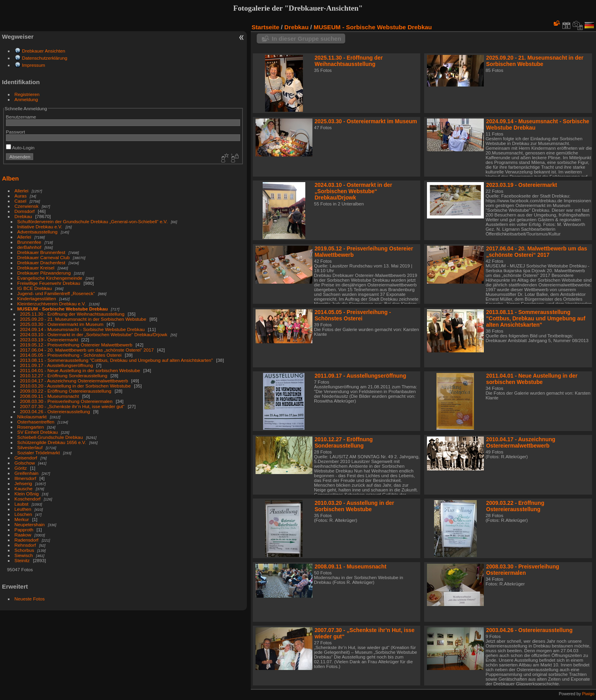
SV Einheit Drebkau (38, 432)
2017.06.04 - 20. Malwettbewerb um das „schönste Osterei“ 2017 (87, 350)
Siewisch (24, 555)
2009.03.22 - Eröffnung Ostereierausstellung (66, 391)
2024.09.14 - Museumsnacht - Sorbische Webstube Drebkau (83, 329)
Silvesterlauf (30, 447)
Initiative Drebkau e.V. (40, 227)
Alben (10, 178)
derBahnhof (29, 247)
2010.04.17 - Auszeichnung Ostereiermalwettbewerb (74, 381)
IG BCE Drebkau (35, 288)
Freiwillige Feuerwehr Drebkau (49, 283)
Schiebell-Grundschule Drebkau (50, 437)
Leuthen (23, 509)
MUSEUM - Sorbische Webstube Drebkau (63, 309)
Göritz (21, 468)
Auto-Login (20, 148)
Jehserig (23, 483)
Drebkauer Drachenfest (41, 262)
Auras (21, 196)
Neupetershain (30, 524)
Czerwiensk (27, 206)
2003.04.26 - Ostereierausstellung (55, 411)
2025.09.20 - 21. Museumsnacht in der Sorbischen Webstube (83, 319)
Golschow (25, 463)
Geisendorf (26, 458)
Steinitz (22, 560)
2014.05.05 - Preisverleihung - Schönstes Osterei (71, 355)
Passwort (15, 132)
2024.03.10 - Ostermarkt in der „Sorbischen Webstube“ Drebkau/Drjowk (94, 334)
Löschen (23, 514)
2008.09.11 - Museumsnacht (50, 396)
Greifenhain (27, 473)
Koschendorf (28, 499)
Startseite (265, 27)
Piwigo (588, 694)
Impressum (34, 65)
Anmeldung (26, 99)
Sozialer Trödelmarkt (39, 453)
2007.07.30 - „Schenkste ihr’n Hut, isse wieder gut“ (72, 406)
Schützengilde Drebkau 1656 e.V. (52, 442)
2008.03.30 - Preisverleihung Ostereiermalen (66, 401)
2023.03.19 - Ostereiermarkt (49, 340)
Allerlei (22, 191)
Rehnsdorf (25, 545)
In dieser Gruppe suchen (306, 39)
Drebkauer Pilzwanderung (44, 273)
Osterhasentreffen (36, 422)
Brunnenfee (29, 242)
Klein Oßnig (27, 494)
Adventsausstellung (38, 232)
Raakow (23, 535)
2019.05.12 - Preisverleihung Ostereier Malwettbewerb (76, 345)
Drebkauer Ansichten (44, 51)
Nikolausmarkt (32, 417)
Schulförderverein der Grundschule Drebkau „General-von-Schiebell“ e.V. (93, 221)
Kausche (24, 488)
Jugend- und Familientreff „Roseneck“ (56, 293)
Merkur (22, 519)
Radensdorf (27, 540)
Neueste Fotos (30, 599)
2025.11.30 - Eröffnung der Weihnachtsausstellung (72, 314)
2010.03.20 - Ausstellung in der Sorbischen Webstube (75, 386)
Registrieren (27, 94)
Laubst (22, 504)
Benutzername (21, 117)
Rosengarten (31, 427)
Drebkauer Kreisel (36, 268)
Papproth (24, 530)
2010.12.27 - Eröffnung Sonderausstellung (64, 375)
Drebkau (23, 216)
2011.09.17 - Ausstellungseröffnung (57, 365)
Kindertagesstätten (37, 298)
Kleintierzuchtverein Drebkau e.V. (52, 304)
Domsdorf (25, 211)
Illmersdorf (25, 478)
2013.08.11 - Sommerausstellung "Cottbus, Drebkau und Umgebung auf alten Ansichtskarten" (117, 360)
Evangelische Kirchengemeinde (51, 278)
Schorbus (24, 550)
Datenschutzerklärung (45, 58)
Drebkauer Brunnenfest (41, 252)
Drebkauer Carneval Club (44, 257)
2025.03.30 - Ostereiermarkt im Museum (62, 324)
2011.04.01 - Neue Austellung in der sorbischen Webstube (80, 370)
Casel (21, 201)
